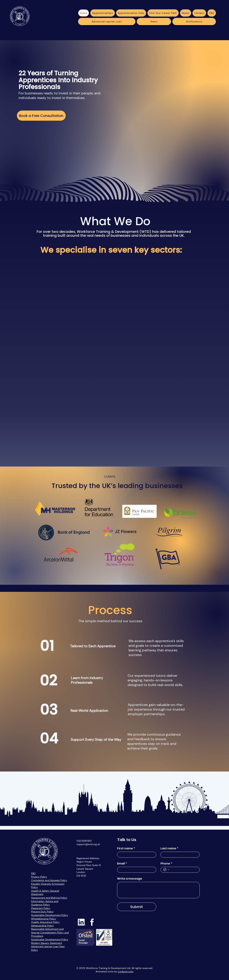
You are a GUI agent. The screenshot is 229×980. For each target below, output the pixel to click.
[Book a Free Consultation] (41, 116)
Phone (166, 864)
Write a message (130, 879)
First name (126, 848)
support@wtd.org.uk (88, 844)
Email (122, 864)
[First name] (136, 855)
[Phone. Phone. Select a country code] (166, 870)
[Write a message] (158, 890)
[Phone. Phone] (184, 870)
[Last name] (179, 855)
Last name (169, 848)
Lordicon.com (126, 971)
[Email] (136, 870)
